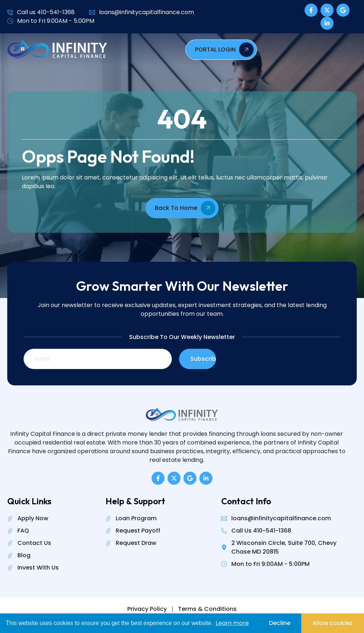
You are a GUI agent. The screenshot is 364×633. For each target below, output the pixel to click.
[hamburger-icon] (236, 50)
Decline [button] (280, 623)
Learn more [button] (232, 623)
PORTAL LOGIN (316, 50)
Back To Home (185, 208)
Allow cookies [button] (333, 623)
